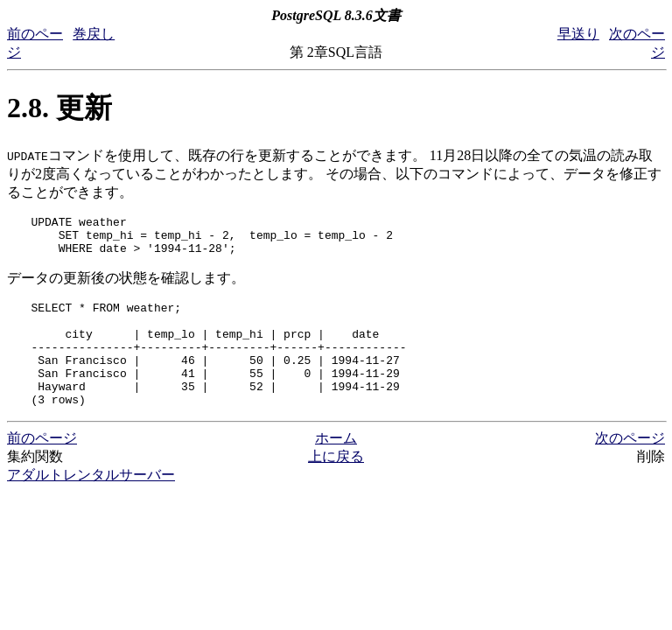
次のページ (630, 467)
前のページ (42, 467)
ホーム (336, 467)
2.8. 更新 (59, 108)
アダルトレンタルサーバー (91, 504)
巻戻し (94, 34)
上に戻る (336, 485)
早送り (578, 34)
